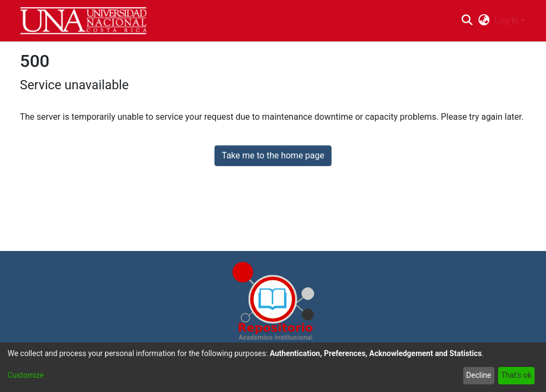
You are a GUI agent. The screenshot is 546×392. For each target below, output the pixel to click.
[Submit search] (467, 21)
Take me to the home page (273, 155)
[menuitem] (484, 21)
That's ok (516, 375)
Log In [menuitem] (507, 20)
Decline (478, 375)
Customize (26, 375)
